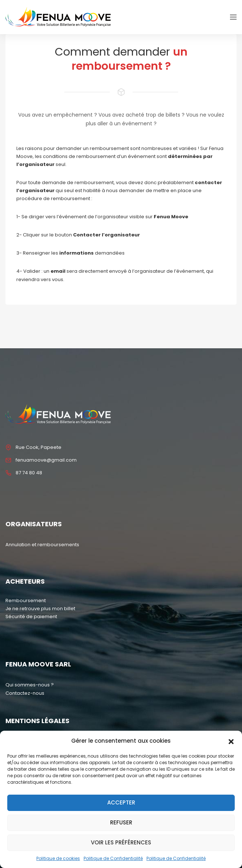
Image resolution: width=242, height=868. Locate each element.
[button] (231, 741)
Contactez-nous (25, 693)
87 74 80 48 (29, 473)
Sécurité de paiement (31, 616)
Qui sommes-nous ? (30, 685)
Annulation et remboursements (42, 545)
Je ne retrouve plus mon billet (40, 609)
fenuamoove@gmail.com (46, 460)
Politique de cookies (58, 858)
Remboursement (26, 601)
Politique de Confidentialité (113, 858)
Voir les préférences (121, 842)
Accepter (121, 802)
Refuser (121, 822)
